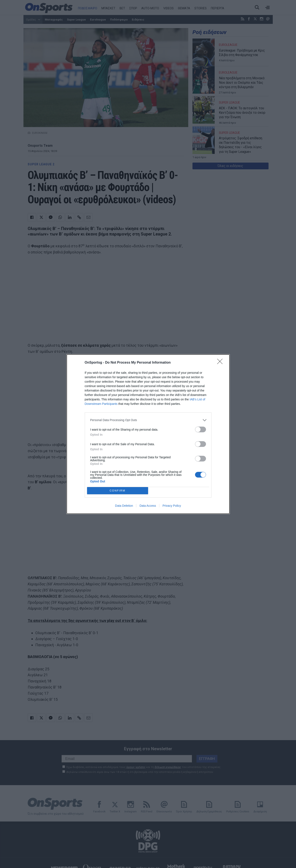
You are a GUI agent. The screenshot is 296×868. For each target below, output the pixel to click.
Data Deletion (124, 506)
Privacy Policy (172, 506)
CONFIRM (118, 491)
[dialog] (148, 434)
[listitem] (148, 420)
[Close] (221, 363)
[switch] (201, 429)
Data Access (148, 506)
